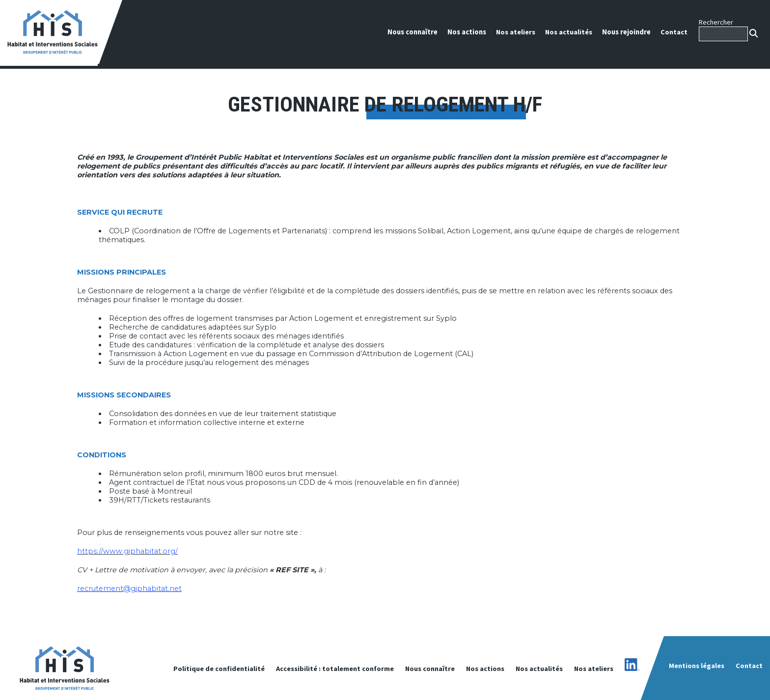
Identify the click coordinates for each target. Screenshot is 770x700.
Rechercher (716, 22)
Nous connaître (412, 32)
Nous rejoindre (626, 32)
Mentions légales (697, 666)
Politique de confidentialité (219, 669)
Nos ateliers (516, 32)
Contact (674, 32)
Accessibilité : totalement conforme (335, 669)
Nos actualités (569, 32)
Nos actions (467, 32)
